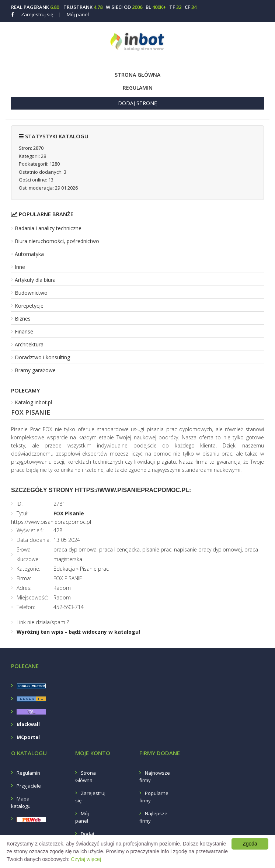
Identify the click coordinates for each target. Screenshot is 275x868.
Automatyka (29, 254)
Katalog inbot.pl (33, 402)
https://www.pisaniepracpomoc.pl (51, 522)
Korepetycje (29, 306)
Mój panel (74, 14)
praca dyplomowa (75, 549)
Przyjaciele (29, 786)
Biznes (23, 319)
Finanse (24, 331)
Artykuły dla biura (35, 280)
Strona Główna (137, 75)
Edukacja (64, 569)
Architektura (29, 344)
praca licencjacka (119, 549)
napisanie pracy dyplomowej (208, 549)
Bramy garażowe (35, 370)
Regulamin (138, 88)
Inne (20, 267)
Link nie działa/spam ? (43, 622)
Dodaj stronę (137, 103)
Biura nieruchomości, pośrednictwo (57, 241)
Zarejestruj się (37, 14)
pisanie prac (157, 549)
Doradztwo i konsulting (42, 357)
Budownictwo (31, 293)
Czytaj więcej (86, 859)
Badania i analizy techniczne (48, 228)
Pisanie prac (94, 569)
